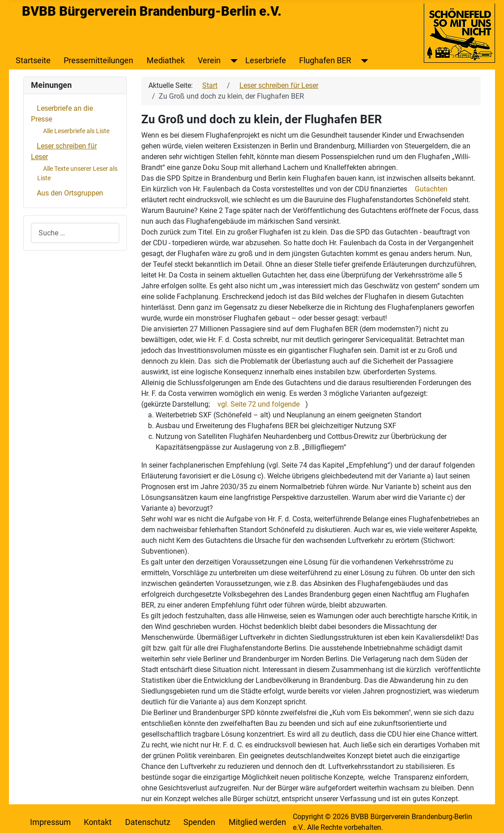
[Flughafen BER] (363, 61)
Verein (209, 61)
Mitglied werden (257, 822)
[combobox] (75, 233)
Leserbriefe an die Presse (62, 114)
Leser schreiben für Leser (64, 151)
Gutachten (431, 189)
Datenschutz (148, 822)
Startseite (33, 61)
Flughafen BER (325, 61)
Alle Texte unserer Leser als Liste (77, 173)
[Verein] (232, 61)
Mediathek (166, 61)
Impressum (50, 822)
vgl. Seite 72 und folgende (259, 404)
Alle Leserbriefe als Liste (76, 131)
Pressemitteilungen (98, 61)
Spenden (199, 822)
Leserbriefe (266, 61)
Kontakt (98, 822)
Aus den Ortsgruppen (70, 193)
